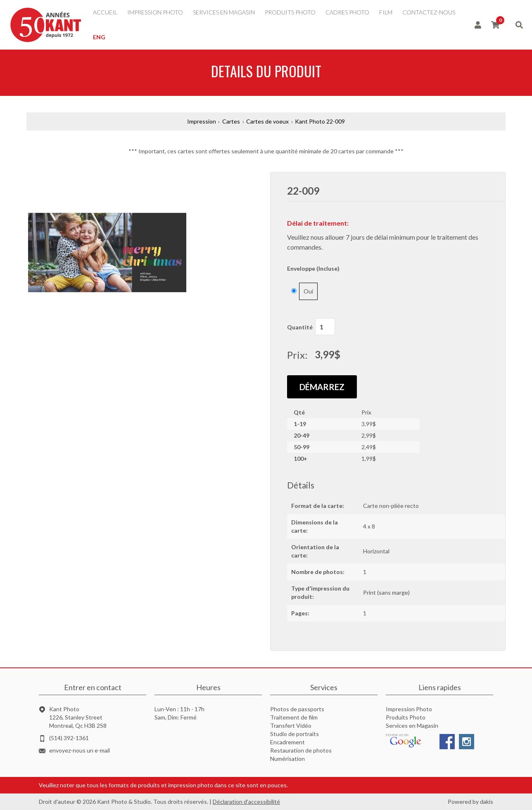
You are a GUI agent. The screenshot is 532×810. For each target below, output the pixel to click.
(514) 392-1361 (69, 738)
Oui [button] (308, 291)
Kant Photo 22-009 (320, 121)
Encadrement (287, 742)
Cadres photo (347, 12)
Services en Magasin (412, 725)
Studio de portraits (294, 734)
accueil (105, 12)
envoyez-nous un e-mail (80, 750)
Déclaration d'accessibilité (246, 802)
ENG (99, 37)
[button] (141, 253)
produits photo (290, 12)
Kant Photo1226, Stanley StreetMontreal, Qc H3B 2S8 (78, 717)
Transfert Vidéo (291, 725)
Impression (202, 121)
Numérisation (287, 759)
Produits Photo (406, 717)
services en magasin (224, 12)
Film (386, 12)
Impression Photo (409, 709)
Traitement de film (294, 717)
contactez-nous (429, 12)
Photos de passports (297, 709)
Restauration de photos (301, 750)
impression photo (155, 12)
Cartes (231, 121)
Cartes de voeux (267, 121)
